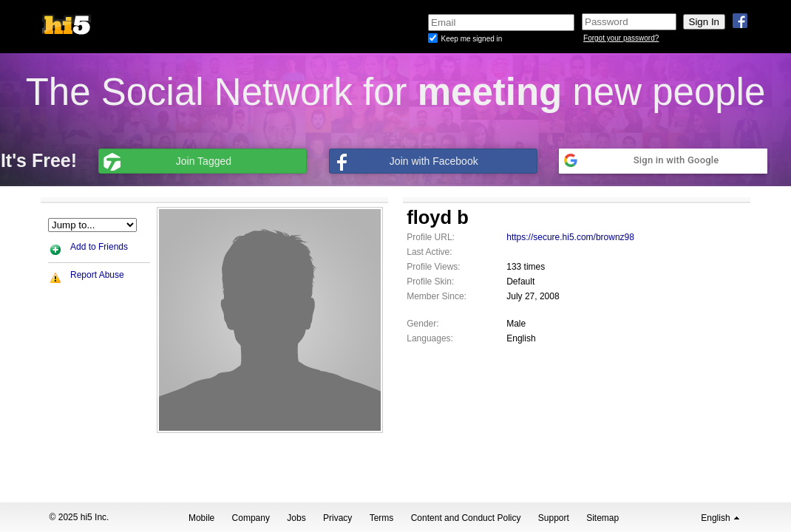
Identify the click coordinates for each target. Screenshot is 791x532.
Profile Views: (433, 267)
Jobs (296, 518)
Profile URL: (431, 237)
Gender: (422, 324)
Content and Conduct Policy (466, 518)
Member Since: (437, 296)
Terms (382, 518)
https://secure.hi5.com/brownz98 (570, 237)
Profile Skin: (430, 282)
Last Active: (429, 252)
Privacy (337, 518)
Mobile (201, 518)
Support (554, 518)
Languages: (430, 338)
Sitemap (602, 518)
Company (251, 518)
